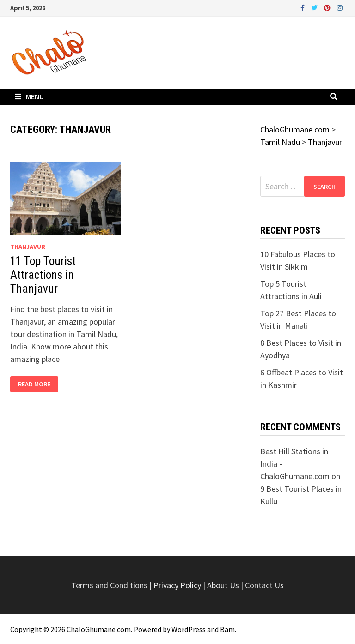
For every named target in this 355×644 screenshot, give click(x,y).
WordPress (189, 629)
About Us (223, 585)
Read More (38, 384)
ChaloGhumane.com (99, 629)
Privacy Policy (178, 585)
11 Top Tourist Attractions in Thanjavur (43, 275)
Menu (29, 96)
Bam (227, 629)
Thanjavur (28, 247)
